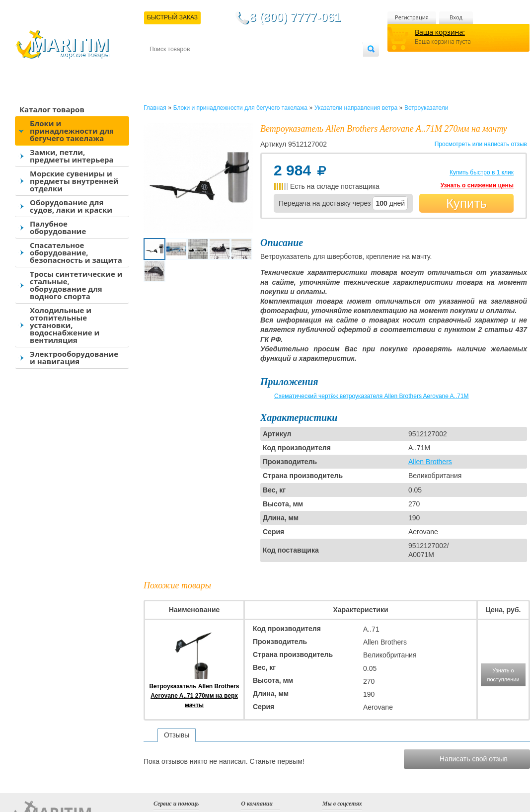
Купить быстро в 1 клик (482, 172)
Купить (466, 203)
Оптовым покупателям (332, 65)
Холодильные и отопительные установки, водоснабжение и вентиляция (65, 325)
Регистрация (412, 17)
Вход (456, 17)
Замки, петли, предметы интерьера (72, 156)
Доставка (198, 65)
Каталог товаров (52, 109)
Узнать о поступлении (503, 675)
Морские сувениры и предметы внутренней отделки (74, 181)
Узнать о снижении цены (477, 185)
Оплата (231, 65)
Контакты (161, 65)
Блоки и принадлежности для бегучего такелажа (72, 131)
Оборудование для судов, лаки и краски (71, 206)
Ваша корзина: (440, 32)
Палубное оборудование (58, 227)
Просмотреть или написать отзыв (481, 144)
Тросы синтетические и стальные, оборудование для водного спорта (76, 285)
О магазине (268, 65)
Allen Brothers (430, 462)
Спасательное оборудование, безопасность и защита (76, 252)
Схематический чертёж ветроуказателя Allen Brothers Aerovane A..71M (372, 396)
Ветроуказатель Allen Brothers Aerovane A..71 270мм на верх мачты (194, 696)
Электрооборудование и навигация (74, 358)
